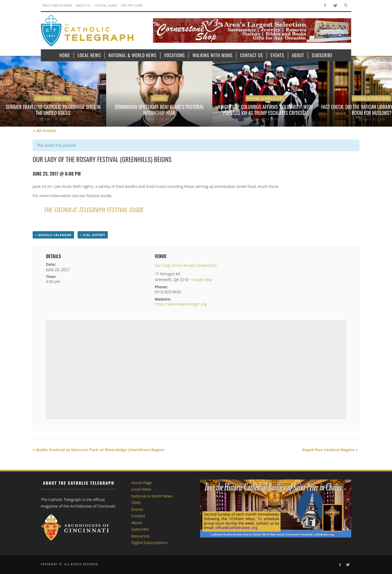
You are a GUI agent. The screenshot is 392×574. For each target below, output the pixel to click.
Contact (138, 516)
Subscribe (140, 529)
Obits (136, 503)
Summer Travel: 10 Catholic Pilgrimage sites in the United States (53, 110)
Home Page (62, 98)
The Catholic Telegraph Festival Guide (94, 210)
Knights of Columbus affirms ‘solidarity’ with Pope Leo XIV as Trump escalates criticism (265, 110)
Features (43, 98)
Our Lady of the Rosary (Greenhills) (186, 265)
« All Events (44, 130)
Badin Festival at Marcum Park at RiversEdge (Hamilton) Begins (99, 450)
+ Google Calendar (53, 235)
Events (137, 509)
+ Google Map (201, 280)
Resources (141, 536)
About (137, 523)
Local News (141, 489)
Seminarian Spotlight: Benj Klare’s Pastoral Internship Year (159, 110)
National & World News (266, 98)
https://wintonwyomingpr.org (181, 304)
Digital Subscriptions (150, 543)
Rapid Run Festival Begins (330, 450)
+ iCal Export (93, 235)
